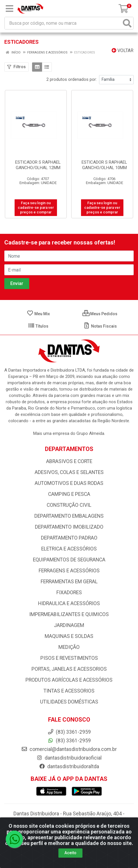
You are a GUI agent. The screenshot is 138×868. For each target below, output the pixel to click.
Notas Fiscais (100, 326)
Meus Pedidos (100, 314)
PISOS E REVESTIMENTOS (69, 658)
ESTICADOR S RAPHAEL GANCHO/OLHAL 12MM (38, 165)
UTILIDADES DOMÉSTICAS (69, 702)
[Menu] (9, 9)
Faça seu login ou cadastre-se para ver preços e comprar (36, 208)
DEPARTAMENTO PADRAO (69, 538)
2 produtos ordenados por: (72, 79)
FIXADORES (69, 592)
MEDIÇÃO (69, 647)
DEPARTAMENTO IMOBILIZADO (69, 527)
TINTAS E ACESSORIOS (69, 691)
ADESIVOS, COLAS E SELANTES (69, 472)
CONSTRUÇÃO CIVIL (69, 505)
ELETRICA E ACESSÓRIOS (69, 549)
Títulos (38, 326)
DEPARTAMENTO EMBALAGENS (69, 516)
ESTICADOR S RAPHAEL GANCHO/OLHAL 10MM (104, 165)
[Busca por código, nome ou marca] (63, 23)
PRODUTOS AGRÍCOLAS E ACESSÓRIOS (69, 680)
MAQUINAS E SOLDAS (69, 636)
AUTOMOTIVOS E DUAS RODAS (69, 483)
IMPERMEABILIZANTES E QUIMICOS (69, 614)
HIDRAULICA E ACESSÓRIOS (69, 603)
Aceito (70, 862)
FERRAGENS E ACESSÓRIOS (69, 571)
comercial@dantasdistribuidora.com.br (69, 749)
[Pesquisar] (127, 23)
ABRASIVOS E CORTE (69, 461)
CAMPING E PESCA (69, 494)
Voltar (123, 50)
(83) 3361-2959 (69, 741)
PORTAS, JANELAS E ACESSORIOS (69, 669)
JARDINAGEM (69, 625)
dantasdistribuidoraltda (69, 766)
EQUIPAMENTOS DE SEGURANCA (69, 560)
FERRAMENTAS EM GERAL (69, 582)
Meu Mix (38, 314)
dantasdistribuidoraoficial (69, 758)
